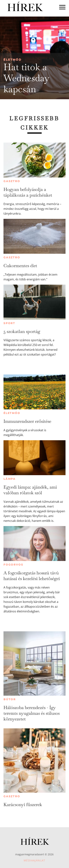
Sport (9, 323)
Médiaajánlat (34, 860)
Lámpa (10, 479)
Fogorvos (13, 565)
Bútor (10, 699)
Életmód (12, 60)
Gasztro (12, 181)
